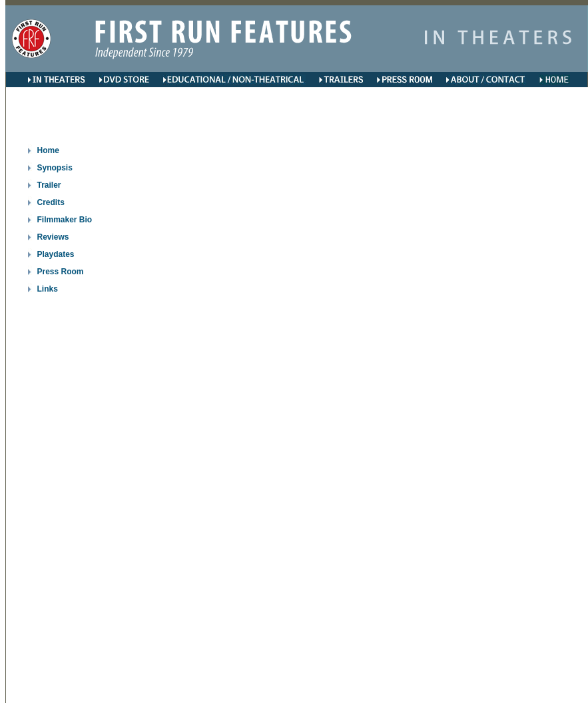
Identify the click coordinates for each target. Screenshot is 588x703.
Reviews (53, 237)
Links (48, 289)
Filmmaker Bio (65, 220)
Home (48, 150)
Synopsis (55, 168)
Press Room (61, 272)
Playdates (56, 254)
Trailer (49, 185)
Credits (51, 202)
